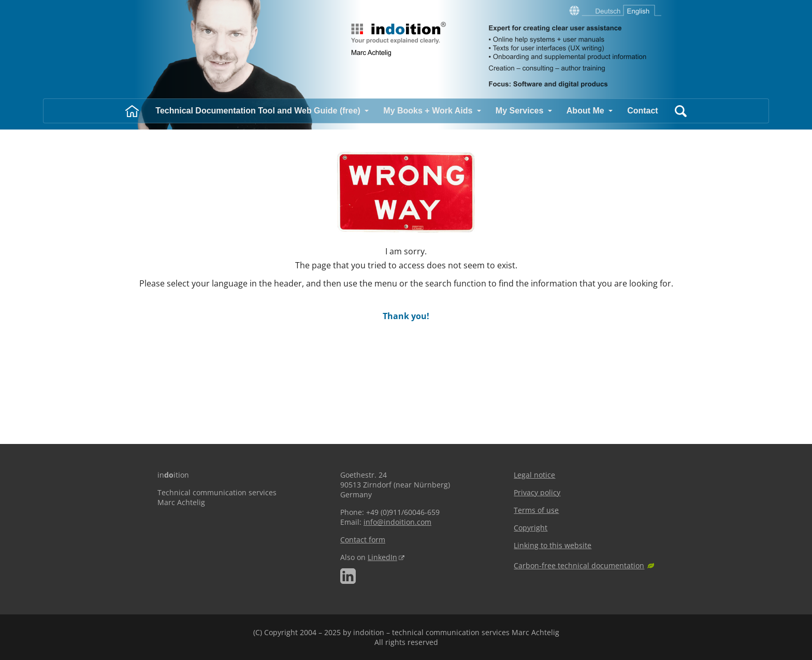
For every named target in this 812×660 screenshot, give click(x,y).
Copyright (531, 528)
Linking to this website (553, 545)
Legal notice (534, 475)
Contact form (363, 540)
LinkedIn (382, 557)
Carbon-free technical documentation (579, 565)
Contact (643, 111)
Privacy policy (537, 492)
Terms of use (536, 510)
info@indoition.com (397, 522)
